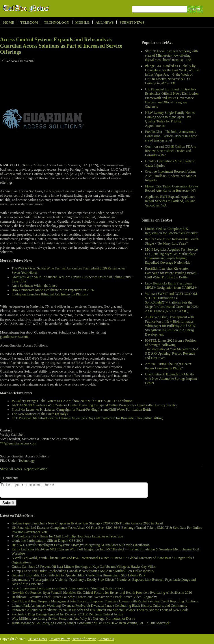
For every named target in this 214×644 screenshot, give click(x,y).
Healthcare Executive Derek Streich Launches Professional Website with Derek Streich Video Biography (84, 597)
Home (9, 23)
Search (195, 16)
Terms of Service (84, 639)
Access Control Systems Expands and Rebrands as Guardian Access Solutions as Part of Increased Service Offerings (61, 46)
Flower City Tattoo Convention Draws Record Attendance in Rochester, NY (172, 188)
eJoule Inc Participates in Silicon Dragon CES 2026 (47, 541)
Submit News (132, 23)
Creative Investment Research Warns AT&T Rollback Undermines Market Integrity (171, 176)
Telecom (29, 23)
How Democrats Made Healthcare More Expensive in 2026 (53, 290)
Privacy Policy (59, 639)
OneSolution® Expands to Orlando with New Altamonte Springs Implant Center (171, 379)
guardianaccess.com (14, 337)
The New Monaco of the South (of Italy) (40, 414)
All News (105, 23)
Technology (56, 23)
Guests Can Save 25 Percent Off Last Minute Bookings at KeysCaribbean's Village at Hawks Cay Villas (84, 567)
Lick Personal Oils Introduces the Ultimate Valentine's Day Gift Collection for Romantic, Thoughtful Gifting (87, 418)
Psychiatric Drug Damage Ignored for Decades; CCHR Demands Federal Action (67, 614)
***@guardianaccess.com (18, 443)
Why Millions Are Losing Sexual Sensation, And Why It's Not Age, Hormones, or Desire (73, 619)
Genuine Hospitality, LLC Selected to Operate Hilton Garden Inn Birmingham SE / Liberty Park (78, 575)
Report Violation (36, 469)
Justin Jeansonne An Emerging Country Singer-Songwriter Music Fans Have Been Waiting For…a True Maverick (91, 623)
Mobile (82, 23)
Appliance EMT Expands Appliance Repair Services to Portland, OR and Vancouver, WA (170, 201)
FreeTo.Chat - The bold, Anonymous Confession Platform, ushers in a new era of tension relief (171, 136)
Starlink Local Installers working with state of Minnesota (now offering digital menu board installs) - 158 (171, 55)
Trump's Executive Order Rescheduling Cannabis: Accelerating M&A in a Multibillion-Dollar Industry (83, 571)
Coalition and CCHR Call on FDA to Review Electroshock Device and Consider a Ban (171, 151)
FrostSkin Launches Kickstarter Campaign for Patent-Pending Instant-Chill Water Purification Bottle (171, 273)
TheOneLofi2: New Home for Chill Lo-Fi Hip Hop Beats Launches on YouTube (67, 536)
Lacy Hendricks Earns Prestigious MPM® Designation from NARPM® (171, 285)
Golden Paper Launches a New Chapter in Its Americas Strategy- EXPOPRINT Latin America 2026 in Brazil (87, 523)
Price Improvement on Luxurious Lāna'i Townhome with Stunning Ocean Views (67, 588)
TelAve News (43, 8)
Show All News (11, 469)
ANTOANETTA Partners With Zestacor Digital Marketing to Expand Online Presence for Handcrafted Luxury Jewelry (94, 405)
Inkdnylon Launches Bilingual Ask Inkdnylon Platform (50, 294)
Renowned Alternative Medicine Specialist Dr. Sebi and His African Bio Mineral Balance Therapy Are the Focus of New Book (100, 610)
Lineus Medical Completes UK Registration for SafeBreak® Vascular (171, 231)
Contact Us (106, 639)
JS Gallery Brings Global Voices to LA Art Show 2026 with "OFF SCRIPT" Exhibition (72, 401)
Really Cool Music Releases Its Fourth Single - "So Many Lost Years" (172, 241)
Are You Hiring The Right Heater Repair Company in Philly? (168, 366)
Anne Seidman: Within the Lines (34, 286)
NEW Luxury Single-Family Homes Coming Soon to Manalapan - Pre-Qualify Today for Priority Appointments (170, 119)
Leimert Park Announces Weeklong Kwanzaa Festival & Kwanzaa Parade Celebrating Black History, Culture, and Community (99, 606)
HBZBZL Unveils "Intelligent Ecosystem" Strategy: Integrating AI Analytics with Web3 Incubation (81, 545)
